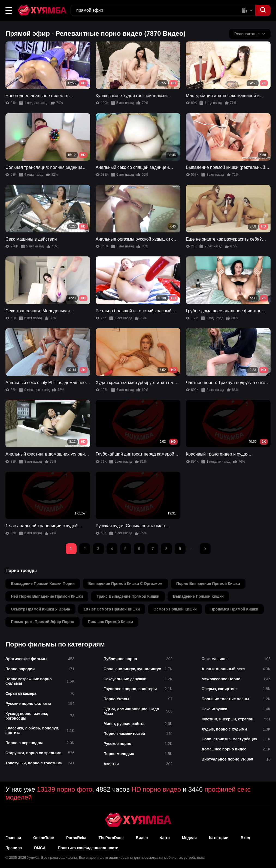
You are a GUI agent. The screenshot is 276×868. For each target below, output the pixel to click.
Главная (13, 838)
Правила (14, 848)
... (191, 549)
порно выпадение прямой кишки (208, 583)
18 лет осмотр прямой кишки (112, 609)
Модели (189, 838)
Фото (165, 838)
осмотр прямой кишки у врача (40, 609)
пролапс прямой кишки (110, 622)
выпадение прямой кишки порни (43, 583)
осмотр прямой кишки (175, 609)
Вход (245, 838)
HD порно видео (156, 789)
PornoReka (76, 838)
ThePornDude (111, 838)
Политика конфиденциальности (88, 848)
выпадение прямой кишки (198, 596)
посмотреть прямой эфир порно (43, 622)
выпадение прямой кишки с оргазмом (125, 583)
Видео (142, 838)
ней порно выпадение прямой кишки (47, 596)
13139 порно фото (65, 789)
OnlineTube (44, 838)
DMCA (40, 848)
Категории (219, 838)
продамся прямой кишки (234, 609)
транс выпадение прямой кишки (128, 596)
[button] (9, 10)
